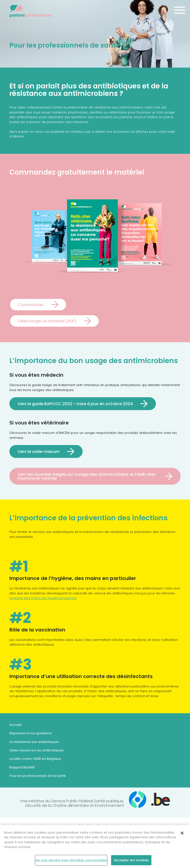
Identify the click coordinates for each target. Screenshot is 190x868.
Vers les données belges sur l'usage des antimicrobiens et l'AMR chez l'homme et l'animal (87, 476)
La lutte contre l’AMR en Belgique (35, 759)
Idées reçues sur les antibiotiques (36, 750)
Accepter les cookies (131, 862)
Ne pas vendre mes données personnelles (71, 862)
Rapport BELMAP (22, 767)
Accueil (15, 725)
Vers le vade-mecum (39, 451)
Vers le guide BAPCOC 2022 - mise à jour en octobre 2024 (75, 404)
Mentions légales (95, 826)
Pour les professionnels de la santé (38, 776)
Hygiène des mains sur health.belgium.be (43, 598)
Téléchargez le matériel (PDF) (47, 321)
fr (164, 10)
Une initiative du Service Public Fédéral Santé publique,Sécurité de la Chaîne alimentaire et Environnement (95, 801)
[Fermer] (182, 835)
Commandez (31, 305)
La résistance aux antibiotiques (34, 742)
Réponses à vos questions (31, 733)
